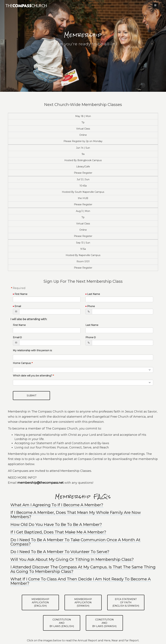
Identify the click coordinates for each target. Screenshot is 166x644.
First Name (21, 294)
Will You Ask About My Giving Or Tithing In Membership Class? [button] (72, 559)
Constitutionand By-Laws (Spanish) (104, 623)
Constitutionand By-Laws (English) (62, 623)
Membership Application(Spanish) (83, 602)
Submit (32, 396)
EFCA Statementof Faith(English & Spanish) (126, 602)
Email (18, 306)
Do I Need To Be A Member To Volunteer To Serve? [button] (60, 552)
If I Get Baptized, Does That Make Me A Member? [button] (58, 532)
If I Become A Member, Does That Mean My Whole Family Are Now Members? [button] (76, 515)
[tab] (83, 515)
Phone (91, 306)
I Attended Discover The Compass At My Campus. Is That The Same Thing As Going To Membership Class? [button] (83, 569)
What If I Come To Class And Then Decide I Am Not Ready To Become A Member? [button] (81, 581)
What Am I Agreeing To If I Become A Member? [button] (57, 505)
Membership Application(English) (40, 602)
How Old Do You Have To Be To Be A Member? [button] (56, 524)
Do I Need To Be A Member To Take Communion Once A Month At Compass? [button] (75, 542)
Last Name (94, 294)
